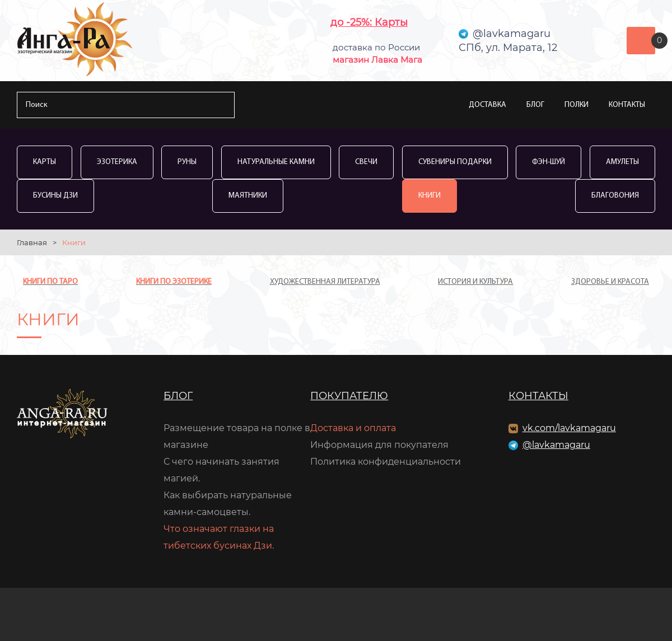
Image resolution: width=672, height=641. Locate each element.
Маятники (248, 196)
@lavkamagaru (556, 445)
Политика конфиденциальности (386, 462)
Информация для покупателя (379, 445)
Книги (430, 196)
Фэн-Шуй (549, 162)
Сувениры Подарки (455, 162)
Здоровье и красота (610, 282)
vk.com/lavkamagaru (569, 428)
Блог (535, 105)
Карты (45, 162)
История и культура (475, 282)
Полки (577, 105)
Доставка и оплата (353, 428)
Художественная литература (325, 282)
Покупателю (349, 396)
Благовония (615, 196)
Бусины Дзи (55, 196)
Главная (32, 242)
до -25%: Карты (369, 22)
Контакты (627, 105)
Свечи (366, 162)
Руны (187, 162)
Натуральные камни (276, 162)
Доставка (487, 105)
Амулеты (622, 162)
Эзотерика (117, 162)
